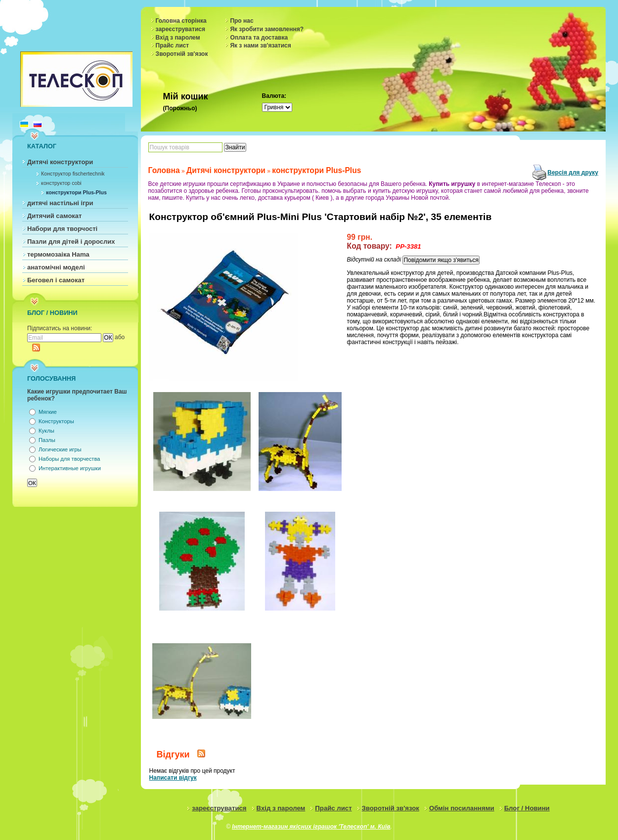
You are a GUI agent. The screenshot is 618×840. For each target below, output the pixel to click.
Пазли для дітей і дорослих (71, 242)
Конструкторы (56, 421)
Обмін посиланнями (462, 808)
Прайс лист (173, 45)
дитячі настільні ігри (60, 203)
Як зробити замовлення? (267, 29)
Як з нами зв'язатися (260, 45)
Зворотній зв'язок (182, 54)
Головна (164, 170)
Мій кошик (186, 96)
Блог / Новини (527, 808)
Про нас (242, 21)
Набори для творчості (62, 229)
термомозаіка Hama (58, 254)
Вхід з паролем (178, 38)
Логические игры (60, 449)
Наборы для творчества (69, 459)
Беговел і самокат (56, 280)
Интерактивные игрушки (70, 468)
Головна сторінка (181, 21)
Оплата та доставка (259, 38)
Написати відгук (173, 778)
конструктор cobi (61, 183)
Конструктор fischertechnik (73, 174)
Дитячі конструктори (60, 162)
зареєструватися (180, 29)
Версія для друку (573, 173)
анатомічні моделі (56, 267)
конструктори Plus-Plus (76, 192)
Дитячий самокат (54, 216)
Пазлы (47, 440)
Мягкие (48, 412)
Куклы (46, 431)
